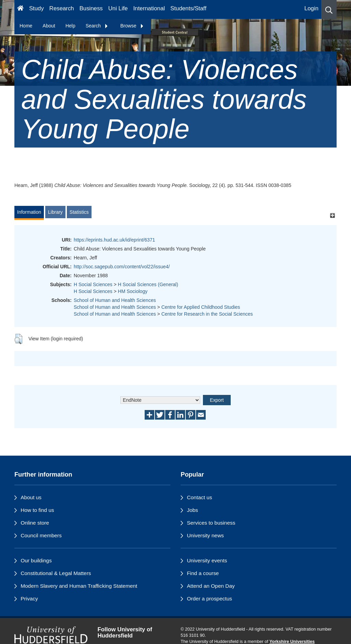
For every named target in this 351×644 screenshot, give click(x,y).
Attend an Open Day (211, 586)
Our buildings (36, 560)
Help (70, 26)
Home (26, 26)
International (149, 8)
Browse (132, 26)
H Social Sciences (93, 284)
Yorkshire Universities (292, 642)
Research (62, 8)
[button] (329, 9)
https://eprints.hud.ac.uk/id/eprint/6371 (114, 240)
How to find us (37, 510)
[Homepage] (20, 9)
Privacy (29, 599)
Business (91, 8)
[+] (332, 215)
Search (97, 26)
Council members (41, 535)
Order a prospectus (209, 599)
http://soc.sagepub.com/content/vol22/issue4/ (122, 267)
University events (207, 560)
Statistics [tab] (79, 212)
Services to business (211, 523)
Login (311, 8)
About (49, 26)
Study (37, 8)
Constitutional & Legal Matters (56, 573)
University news (205, 535)
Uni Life (118, 8)
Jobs (192, 510)
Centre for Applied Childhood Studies (201, 307)
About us (31, 497)
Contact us (199, 497)
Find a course (203, 573)
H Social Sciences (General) (148, 284)
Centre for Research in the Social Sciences (207, 314)
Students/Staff (188, 8)
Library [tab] (55, 212)
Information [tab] (29, 212)
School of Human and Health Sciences (115, 300)
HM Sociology (133, 291)
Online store (35, 523)
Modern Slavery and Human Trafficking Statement (79, 586)
